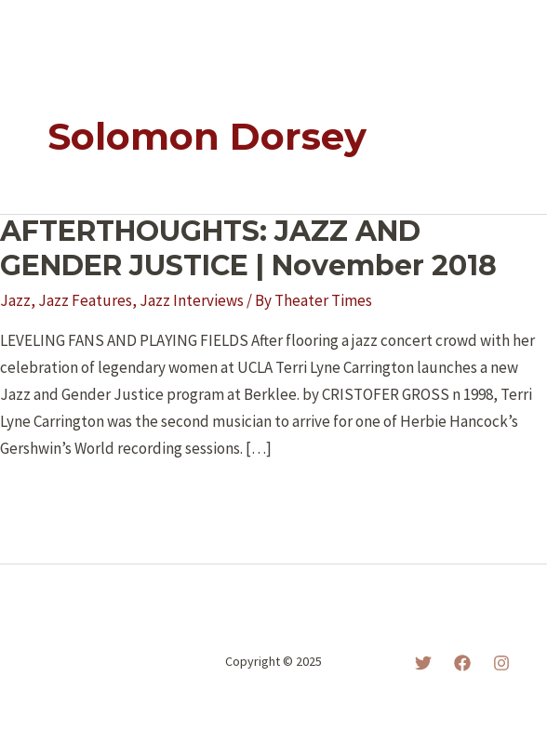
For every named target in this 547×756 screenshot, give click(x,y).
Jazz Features (85, 300)
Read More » (63, 498)
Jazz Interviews (192, 300)
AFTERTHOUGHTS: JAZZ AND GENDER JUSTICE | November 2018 (248, 248)
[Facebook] (462, 663)
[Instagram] (501, 663)
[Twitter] (423, 663)
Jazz (15, 300)
